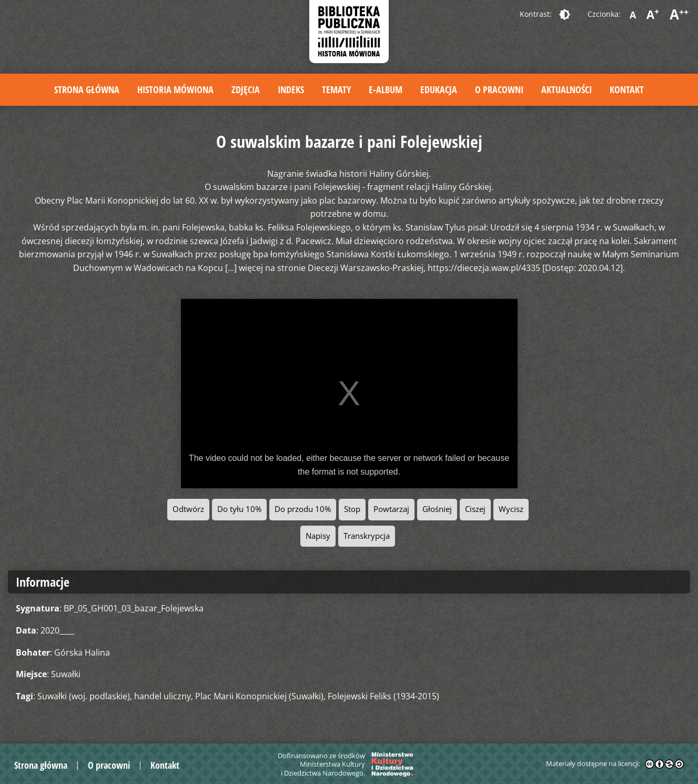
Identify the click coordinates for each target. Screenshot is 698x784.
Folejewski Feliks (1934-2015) (383, 696)
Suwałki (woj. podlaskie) (84, 696)
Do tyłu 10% (239, 509)
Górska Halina (82, 652)
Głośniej (437, 509)
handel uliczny (163, 696)
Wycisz (511, 509)
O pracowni (499, 89)
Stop (352, 509)
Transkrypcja (367, 536)
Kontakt (627, 89)
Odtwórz (188, 509)
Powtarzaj (391, 509)
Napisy (318, 536)
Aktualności (567, 89)
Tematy (336, 89)
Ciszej (475, 509)
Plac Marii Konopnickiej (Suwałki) (259, 696)
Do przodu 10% (303, 509)
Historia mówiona (175, 89)
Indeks (291, 89)
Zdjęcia (246, 89)
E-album (386, 89)
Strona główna (87, 89)
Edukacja (439, 89)
